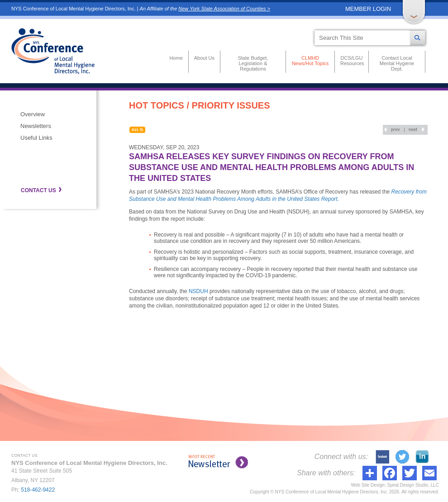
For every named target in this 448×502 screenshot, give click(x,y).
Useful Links (36, 138)
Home (176, 58)
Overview (33, 114)
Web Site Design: (369, 485)
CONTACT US (38, 190)
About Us (204, 58)
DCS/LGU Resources (352, 61)
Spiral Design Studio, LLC (413, 485)
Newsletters (36, 126)
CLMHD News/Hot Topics (310, 61)
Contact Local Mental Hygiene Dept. (397, 63)
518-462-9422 (38, 490)
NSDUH (198, 291)
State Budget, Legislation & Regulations (253, 63)
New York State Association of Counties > (224, 9)
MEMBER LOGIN (368, 9)
